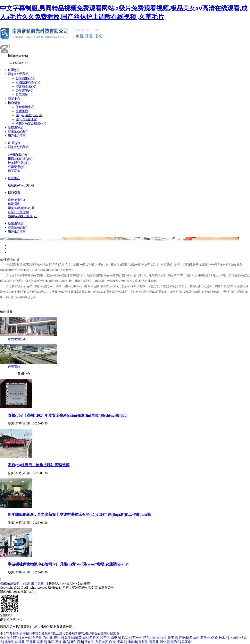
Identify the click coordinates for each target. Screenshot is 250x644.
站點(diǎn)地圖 (33, 583)
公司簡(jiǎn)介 (25, 78)
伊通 (214, 638)
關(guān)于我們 (18, 74)
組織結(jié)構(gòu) (28, 82)
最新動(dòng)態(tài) (21, 185)
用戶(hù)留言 (17, 136)
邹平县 (15, 638)
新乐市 (205, 638)
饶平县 (173, 638)
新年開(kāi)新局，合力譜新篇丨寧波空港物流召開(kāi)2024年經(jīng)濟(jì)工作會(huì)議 (79, 514)
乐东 (66, 642)
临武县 (126, 638)
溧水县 (121, 642)
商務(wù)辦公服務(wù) (31, 123)
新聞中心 (14, 99)
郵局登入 (53, 583)
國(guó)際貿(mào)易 (29, 115)
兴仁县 (48, 638)
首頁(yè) (13, 70)
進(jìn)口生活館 (26, 119)
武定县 (42, 642)
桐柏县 (59, 638)
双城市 (194, 638)
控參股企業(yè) (26, 86)
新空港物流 (16, 127)
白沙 (112, 642)
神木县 (223, 638)
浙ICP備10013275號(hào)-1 (18, 592)
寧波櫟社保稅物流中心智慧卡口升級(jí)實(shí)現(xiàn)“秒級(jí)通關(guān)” (68, 564)
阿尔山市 (150, 638)
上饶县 (234, 638)
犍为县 (175, 642)
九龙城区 (102, 642)
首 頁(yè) (14, 143)
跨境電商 (22, 111)
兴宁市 (26, 638)
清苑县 (154, 642)
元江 (51, 642)
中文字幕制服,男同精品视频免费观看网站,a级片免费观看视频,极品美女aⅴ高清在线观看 (60, 634)
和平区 (105, 638)
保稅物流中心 (25, 107)
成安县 (9, 642)
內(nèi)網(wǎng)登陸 (76, 583)
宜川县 (143, 642)
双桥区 (94, 638)
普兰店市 (77, 642)
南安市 (116, 638)
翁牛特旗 (71, 638)
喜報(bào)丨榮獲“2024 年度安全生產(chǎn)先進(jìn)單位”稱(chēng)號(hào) (68, 415)
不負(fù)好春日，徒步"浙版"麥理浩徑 (39, 465)
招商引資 (14, 103)
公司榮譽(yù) (25, 91)
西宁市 (137, 638)
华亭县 (37, 638)
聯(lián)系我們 (17, 132)
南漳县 (20, 642)
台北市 (5, 638)
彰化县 (165, 642)
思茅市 (186, 642)
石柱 (58, 642)
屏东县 (89, 642)
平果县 (31, 642)
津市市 (132, 642)
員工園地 (22, 95)
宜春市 (183, 638)
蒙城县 (83, 638)
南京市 (162, 638)
